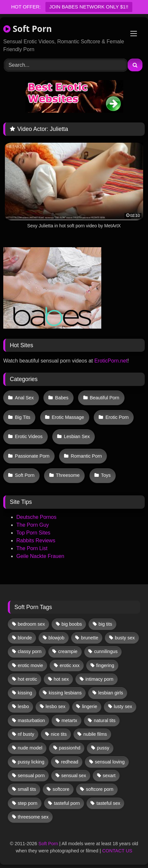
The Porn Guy (33, 525)
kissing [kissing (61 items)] (25, 693)
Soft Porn (28, 29)
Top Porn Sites (33, 533)
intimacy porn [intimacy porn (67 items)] (100, 679)
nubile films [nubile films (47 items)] (95, 734)
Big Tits (23, 417)
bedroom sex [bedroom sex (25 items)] (31, 624)
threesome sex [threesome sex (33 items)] (33, 817)
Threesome (68, 475)
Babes (62, 398)
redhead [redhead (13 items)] (70, 762)
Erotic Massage (68, 417)
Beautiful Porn (105, 398)
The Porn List (32, 548)
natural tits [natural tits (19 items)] (105, 720)
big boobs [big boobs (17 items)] (72, 624)
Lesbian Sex (77, 436)
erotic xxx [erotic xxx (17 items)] (70, 665)
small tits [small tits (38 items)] (27, 789)
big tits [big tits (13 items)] (106, 624)
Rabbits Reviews (36, 541)
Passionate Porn (32, 456)
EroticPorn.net (111, 361)
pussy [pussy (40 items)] (103, 748)
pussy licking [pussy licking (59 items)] (31, 762)
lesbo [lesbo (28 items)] (23, 706)
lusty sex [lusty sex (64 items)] (123, 706)
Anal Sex (25, 398)
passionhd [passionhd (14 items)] (70, 748)
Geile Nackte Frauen (40, 556)
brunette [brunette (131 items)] (90, 638)
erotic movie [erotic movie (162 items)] (30, 665)
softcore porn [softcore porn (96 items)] (100, 789)
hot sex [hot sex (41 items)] (61, 679)
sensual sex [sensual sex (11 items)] (74, 776)
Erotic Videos (29, 436)
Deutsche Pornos (36, 517)
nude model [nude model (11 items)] (30, 748)
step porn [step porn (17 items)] (27, 803)
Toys (106, 475)
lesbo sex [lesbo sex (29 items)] (56, 706)
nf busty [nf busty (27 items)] (26, 734)
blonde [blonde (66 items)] (25, 638)
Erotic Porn (117, 417)
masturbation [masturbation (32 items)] (31, 720)
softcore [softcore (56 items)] (61, 789)
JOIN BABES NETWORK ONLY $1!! (89, 7)
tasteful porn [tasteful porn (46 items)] (67, 803)
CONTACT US (117, 851)
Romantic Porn (86, 456)
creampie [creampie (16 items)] (68, 651)
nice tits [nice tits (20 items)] (59, 734)
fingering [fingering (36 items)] (105, 665)
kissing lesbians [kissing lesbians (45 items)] (65, 693)
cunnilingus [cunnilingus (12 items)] (106, 651)
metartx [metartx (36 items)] (69, 720)
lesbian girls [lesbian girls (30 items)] (111, 693)
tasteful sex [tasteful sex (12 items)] (108, 803)
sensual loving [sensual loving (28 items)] (110, 762)
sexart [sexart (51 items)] (109, 776)
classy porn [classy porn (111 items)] (30, 651)
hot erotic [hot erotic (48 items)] (27, 679)
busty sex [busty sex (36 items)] (125, 638)
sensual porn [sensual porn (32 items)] (31, 776)
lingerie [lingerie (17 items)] (90, 706)
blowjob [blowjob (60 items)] (56, 638)
